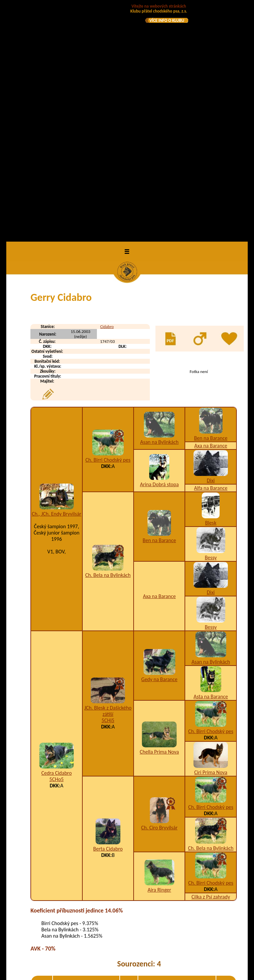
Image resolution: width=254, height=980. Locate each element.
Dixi (211, 245)
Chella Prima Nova (159, 517)
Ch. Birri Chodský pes (108, 225)
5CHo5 (56, 544)
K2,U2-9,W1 (171, 770)
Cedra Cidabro (57, 538)
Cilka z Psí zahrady (211, 662)
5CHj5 (108, 485)
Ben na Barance (211, 203)
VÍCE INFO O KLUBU (167, 20)
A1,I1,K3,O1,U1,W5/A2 (181, 905)
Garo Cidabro (69, 783)
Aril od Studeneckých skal (82, 920)
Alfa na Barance (211, 253)
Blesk (211, 288)
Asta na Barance (211, 462)
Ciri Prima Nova (211, 537)
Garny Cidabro (71, 770)
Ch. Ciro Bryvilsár (159, 593)
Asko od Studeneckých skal (84, 933)
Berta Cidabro (108, 614)
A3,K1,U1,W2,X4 (176, 796)
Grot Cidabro (69, 796)
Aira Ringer (159, 655)
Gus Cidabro (68, 810)
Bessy (211, 323)
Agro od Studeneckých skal (84, 889)
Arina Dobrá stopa (159, 249)
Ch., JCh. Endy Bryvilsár (57, 279)
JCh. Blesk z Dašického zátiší (108, 476)
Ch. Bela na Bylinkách (108, 340)
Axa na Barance (211, 211)
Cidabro (107, 92)
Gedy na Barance (159, 444)
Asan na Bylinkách (159, 207)
